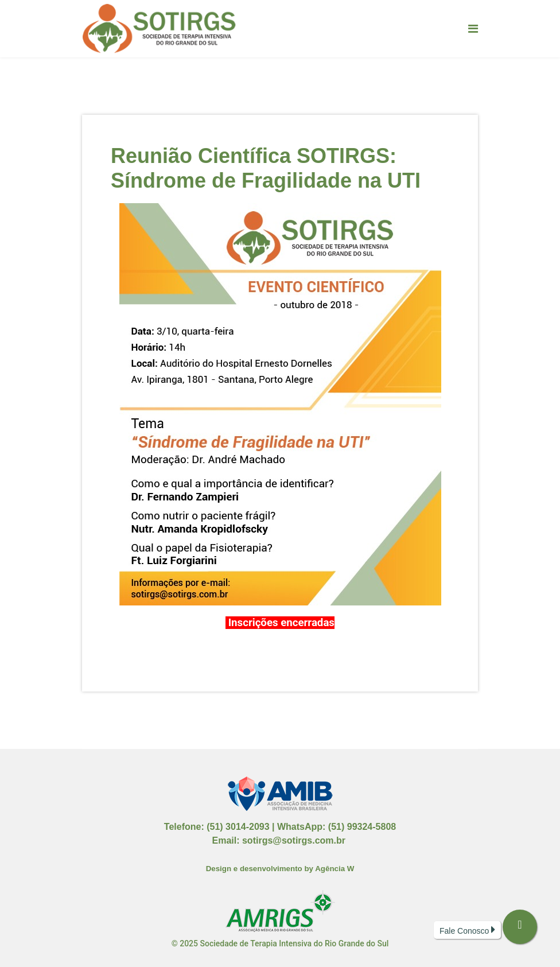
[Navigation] (473, 29)
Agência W (335, 869)
